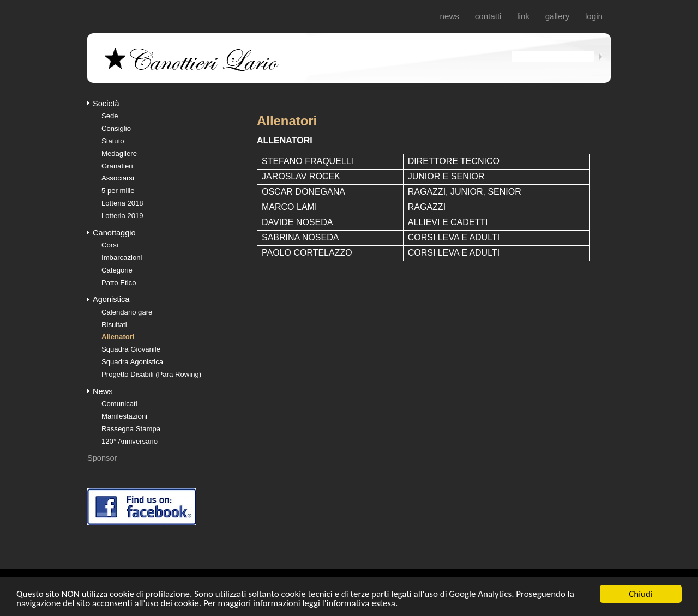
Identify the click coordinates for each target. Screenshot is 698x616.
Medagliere (119, 153)
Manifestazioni (124, 416)
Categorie (117, 270)
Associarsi (118, 178)
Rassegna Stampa (131, 429)
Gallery (558, 16)
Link (523, 16)
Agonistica (111, 299)
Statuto (113, 141)
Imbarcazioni (122, 258)
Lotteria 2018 (122, 203)
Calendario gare (127, 312)
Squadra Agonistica (132, 362)
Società (106, 104)
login (594, 16)
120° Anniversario (130, 441)
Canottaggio (114, 233)
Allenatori (118, 337)
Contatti (488, 16)
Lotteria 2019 (122, 216)
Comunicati (119, 404)
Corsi (110, 245)
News (450, 16)
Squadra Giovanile (131, 349)
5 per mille (118, 191)
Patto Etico (119, 283)
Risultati (114, 325)
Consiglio (116, 128)
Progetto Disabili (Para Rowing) (151, 374)
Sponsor (102, 458)
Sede (110, 116)
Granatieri (117, 166)
